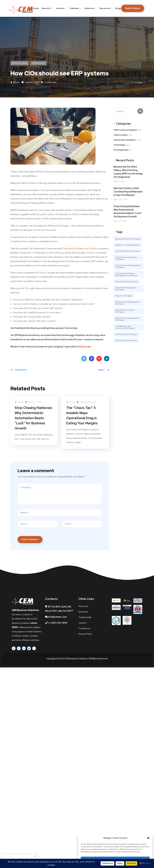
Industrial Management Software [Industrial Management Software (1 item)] (126, 289)
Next (104, 370)
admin (15, 82)
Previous (19, 370)
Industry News (20, 63)
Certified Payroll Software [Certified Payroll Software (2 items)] (128, 251)
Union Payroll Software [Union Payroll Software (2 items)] (126, 340)
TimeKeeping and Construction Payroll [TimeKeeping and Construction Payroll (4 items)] (125, 327)
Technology (38, 63)
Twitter (84, 359)
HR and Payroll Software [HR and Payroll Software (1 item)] (127, 282)
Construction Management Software (80, 248)
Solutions (74, 8)
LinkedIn (107, 359)
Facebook (92, 359)
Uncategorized (121, 150)
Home (36, 8)
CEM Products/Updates (125, 130)
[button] (148, 838)
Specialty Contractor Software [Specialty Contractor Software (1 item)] (125, 311)
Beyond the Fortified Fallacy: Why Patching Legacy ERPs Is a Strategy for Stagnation (128, 172)
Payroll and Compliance (125, 140)
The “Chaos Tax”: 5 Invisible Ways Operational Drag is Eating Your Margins (82, 415)
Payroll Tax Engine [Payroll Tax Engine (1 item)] (124, 296)
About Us (46, 8)
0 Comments (49, 82)
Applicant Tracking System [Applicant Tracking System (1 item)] (128, 245)
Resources (105, 8)
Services (60, 8)
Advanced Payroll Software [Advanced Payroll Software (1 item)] (128, 239)
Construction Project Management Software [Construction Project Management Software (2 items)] (126, 274)
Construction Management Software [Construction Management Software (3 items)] (128, 266)
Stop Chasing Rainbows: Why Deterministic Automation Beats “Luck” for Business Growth (34, 418)
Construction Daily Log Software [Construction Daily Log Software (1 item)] (126, 258)
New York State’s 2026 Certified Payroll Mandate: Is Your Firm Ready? (128, 192)
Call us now (85, 347)
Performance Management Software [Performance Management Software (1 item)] (128, 303)
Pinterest (99, 359)
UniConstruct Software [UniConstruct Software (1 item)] (126, 334)
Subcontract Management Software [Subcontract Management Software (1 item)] (128, 319)
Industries (89, 8)
